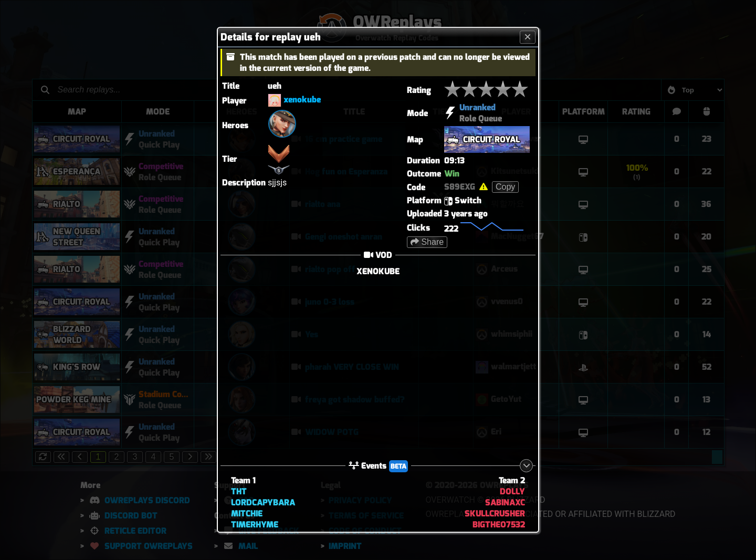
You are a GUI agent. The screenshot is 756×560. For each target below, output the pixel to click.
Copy (505, 187)
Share (427, 242)
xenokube (302, 100)
